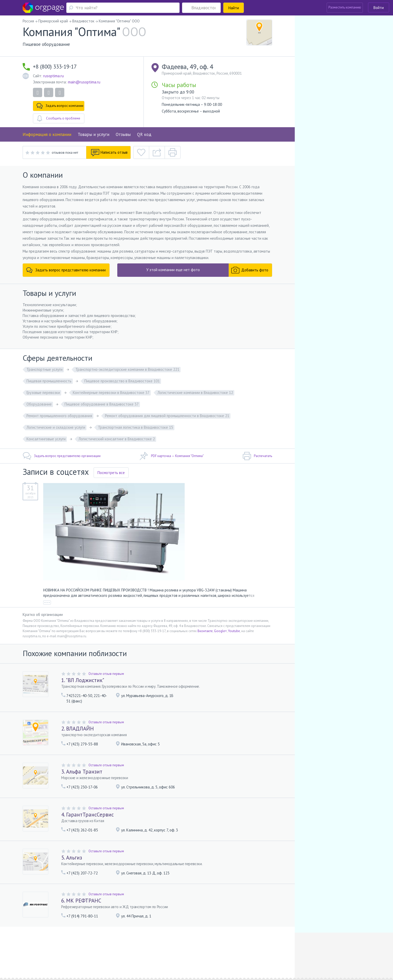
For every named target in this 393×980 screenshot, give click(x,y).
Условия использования (126, 947)
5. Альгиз (72, 858)
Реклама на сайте (92, 947)
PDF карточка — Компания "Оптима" (172, 456)
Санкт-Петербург (90, 955)
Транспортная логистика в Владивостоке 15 (136, 427)
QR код (144, 134)
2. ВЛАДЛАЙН (78, 729)
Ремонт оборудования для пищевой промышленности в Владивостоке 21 (167, 416)
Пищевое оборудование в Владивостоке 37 (102, 404)
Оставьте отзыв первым (106, 674)
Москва (52, 955)
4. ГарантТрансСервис (87, 815)
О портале (69, 947)
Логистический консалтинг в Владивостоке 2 (117, 439)
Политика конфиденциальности (170, 947)
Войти (379, 8)
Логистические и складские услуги (56, 427)
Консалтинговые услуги (46, 439)
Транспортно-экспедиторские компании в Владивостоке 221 (127, 369)
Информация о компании (47, 134)
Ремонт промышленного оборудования (59, 416)
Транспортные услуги (44, 369)
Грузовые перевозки (43, 393)
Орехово (70, 955)
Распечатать (257, 456)
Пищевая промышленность (49, 381)
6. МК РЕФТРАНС (81, 901)
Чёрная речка (119, 955)
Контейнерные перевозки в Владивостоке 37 (111, 393)
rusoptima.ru (53, 76)
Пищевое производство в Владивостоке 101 (122, 381)
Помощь (52, 947)
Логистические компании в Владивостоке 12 (195, 393)
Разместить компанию (345, 7)
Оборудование (39, 404)
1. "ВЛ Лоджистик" (83, 680)
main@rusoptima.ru (84, 82)
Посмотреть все (111, 473)
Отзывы (123, 134)
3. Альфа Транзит (82, 772)
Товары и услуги (93, 134)
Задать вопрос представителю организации (62, 456)
